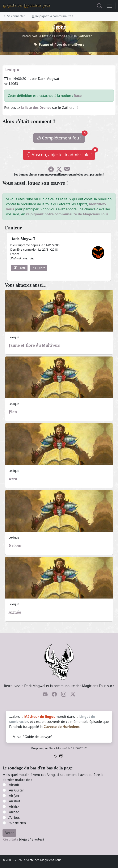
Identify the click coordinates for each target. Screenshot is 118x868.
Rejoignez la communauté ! (52, 16)
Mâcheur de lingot (39, 717)
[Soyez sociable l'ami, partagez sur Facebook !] (51, 170)
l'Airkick (13, 807)
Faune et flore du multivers (62, 44)
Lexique (12, 70)
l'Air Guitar (16, 790)
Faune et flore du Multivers (34, 345)
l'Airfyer (14, 796)
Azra (13, 479)
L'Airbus (14, 817)
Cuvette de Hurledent (62, 727)
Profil (20, 268)
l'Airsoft (13, 785)
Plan (13, 412)
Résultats (10, 839)
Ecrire (39, 268)
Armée (15, 612)
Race (78, 96)
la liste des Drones (36, 108)
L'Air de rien (17, 823)
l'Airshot (14, 801)
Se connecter (14, 16)
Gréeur (15, 545)
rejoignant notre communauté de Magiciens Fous (67, 214)
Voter (9, 833)
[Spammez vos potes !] (67, 170)
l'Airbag (13, 812)
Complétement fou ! (61, 137)
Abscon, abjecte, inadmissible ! (61, 154)
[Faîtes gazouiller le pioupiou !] (59, 170)
